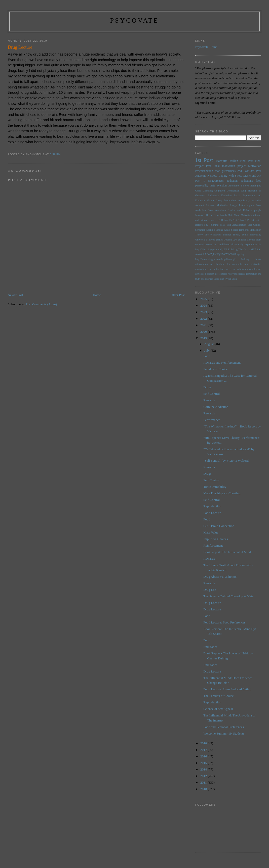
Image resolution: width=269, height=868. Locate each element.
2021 (204, 325)
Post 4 (250, 220)
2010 (204, 789)
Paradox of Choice (216, 369)
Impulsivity (244, 200)
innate (258, 259)
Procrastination (204, 171)
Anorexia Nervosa (206, 176)
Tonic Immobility (252, 235)
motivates (256, 264)
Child (198, 191)
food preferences (225, 171)
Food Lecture (212, 513)
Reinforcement (213, 545)
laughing (220, 264)
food (259, 181)
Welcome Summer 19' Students (224, 733)
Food (207, 356)
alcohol (251, 240)
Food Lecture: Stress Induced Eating (227, 689)
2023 (204, 312)
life (229, 264)
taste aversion (218, 186)
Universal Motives (205, 240)
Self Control (254, 225)
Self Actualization (237, 225)
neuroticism (240, 269)
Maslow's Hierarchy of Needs (211, 215)
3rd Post (256, 171)
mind (246, 264)
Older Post (178, 295)
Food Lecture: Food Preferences (224, 622)
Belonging (256, 186)
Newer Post (15, 295)
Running (214, 225)
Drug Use (210, 590)
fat (260, 244)
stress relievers (229, 274)
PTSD (220, 220)
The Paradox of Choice (218, 696)
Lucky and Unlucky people (245, 210)
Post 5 (258, 220)
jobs (212, 264)
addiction (232, 181)
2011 (204, 782)
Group (210, 200)
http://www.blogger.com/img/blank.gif (215, 259)
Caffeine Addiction (216, 407)
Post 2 (236, 220)
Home (97, 295)
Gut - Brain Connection (219, 526)
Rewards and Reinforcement (222, 363)
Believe (245, 186)
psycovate (135, 20)
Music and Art (252, 176)
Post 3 (243, 220)
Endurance (213, 195)
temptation (252, 274)
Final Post (247, 161)
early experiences (248, 244)
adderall (242, 240)
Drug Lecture (212, 603)
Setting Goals (223, 230)
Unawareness (216, 181)
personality (202, 186)
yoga (234, 279)
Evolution (226, 195)
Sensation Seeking (205, 230)
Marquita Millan (227, 161)
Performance (212, 420)
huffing (245, 259)
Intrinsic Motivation (217, 205)
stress (218, 274)
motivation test (203, 269)
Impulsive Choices (216, 539)
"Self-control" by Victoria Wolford (226, 461)
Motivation (255, 166)
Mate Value (234, 215)
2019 (204, 338)
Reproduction (212, 506)
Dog (244, 191)
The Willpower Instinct (218, 235)
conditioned (224, 244)
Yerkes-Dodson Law (226, 240)
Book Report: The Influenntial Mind (227, 552)
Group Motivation (226, 200)
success (241, 274)
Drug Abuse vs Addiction (220, 577)
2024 (204, 305)
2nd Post (243, 171)
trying (228, 279)
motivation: (219, 269)
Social (235, 230)
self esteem (208, 274)
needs (229, 269)
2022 (204, 319)
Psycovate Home (206, 47)
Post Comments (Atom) (41, 304)
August (209, 344)
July (207, 350)
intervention (202, 264)
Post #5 (228, 220)
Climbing (208, 191)
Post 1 (200, 181)
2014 (204, 769)
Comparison (233, 191)
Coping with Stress (230, 176)
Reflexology (202, 225)
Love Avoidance (217, 210)
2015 (204, 763)
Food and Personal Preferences (224, 727)
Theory (236, 235)
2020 (204, 332)
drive (234, 244)
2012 (204, 776)
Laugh (234, 205)
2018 (204, 743)
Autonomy (234, 186)
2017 (204, 750)
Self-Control (212, 394)
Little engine (246, 205)
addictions (247, 181)
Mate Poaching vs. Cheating (222, 493)
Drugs (207, 387)
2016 (204, 756)
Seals (223, 225)
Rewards (209, 400)
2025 (204, 299)
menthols (237, 264)
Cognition (220, 191)
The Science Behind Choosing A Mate (228, 596)
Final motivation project (230, 166)
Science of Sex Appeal (218, 709)
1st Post (204, 160)
